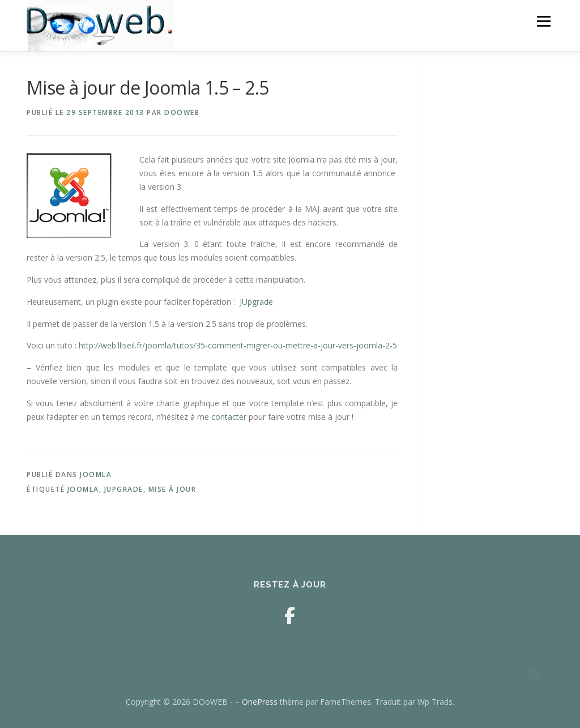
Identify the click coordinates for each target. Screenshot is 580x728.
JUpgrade (256, 302)
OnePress (260, 702)
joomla (83, 489)
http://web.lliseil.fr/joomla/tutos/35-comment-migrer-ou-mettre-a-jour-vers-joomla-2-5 (238, 345)
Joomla (96, 474)
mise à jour (172, 489)
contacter (228, 417)
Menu (543, 21)
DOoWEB (182, 112)
